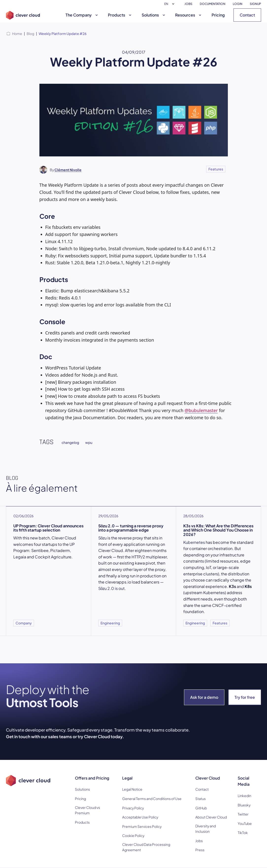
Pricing (218, 15)
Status (200, 799)
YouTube (245, 823)
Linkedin (244, 796)
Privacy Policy (133, 808)
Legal (127, 778)
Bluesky (244, 805)
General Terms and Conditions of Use (152, 799)
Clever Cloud (208, 778)
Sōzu (103, 538)
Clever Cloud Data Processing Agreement (146, 847)
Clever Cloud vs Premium (87, 810)
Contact (247, 15)
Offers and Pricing (92, 778)
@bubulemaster (201, 410)
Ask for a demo (204, 697)
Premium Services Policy (142, 826)
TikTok (243, 833)
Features (216, 169)
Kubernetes (194, 542)
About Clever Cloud (211, 817)
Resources (189, 15)
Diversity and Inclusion (206, 829)
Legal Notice (132, 789)
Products (120, 15)
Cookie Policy (133, 835)
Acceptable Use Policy (140, 817)
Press (200, 850)
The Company (82, 15)
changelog (70, 442)
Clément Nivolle (68, 170)
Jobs (199, 841)
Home (17, 33)
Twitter (243, 814)
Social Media (244, 781)
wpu (89, 442)
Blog (30, 33)
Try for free (245, 697)
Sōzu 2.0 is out (112, 588)
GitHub (201, 808)
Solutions (154, 15)
